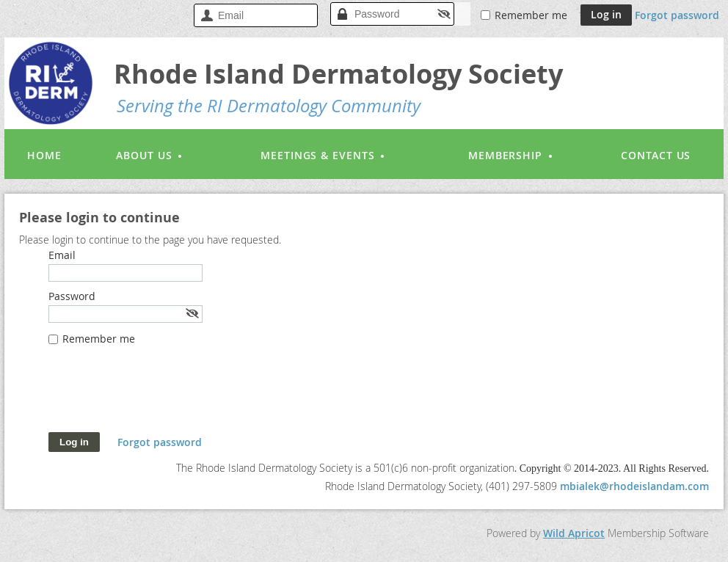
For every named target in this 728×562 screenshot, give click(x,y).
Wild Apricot (574, 533)
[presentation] (160, 396)
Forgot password (677, 15)
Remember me (531, 15)
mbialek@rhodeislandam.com (634, 486)
